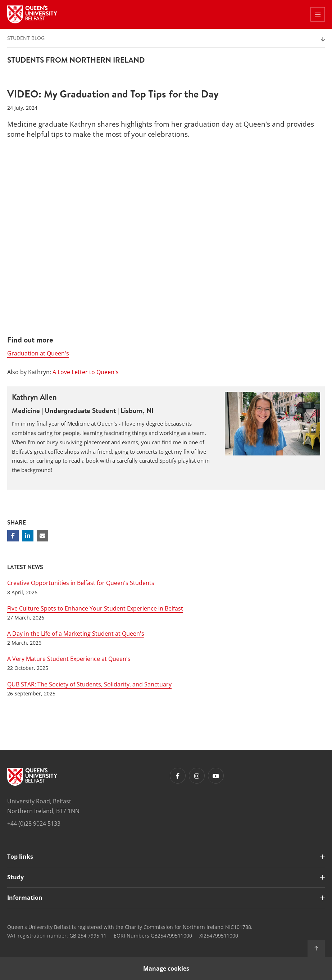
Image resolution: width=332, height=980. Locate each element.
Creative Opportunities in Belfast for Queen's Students (81, 583)
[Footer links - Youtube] (216, 776)
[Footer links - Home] (32, 777)
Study (15, 877)
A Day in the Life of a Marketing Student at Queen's (76, 634)
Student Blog (26, 38)
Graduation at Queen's (38, 353)
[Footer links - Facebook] (178, 776)
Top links (20, 857)
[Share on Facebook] (13, 536)
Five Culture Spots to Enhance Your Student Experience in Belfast (95, 608)
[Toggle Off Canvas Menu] (318, 14)
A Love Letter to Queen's (86, 372)
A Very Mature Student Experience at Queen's (69, 659)
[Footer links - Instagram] (197, 776)
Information (25, 898)
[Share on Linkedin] (28, 536)
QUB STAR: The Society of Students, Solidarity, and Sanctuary (89, 684)
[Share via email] (42, 536)
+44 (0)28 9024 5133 (34, 824)
